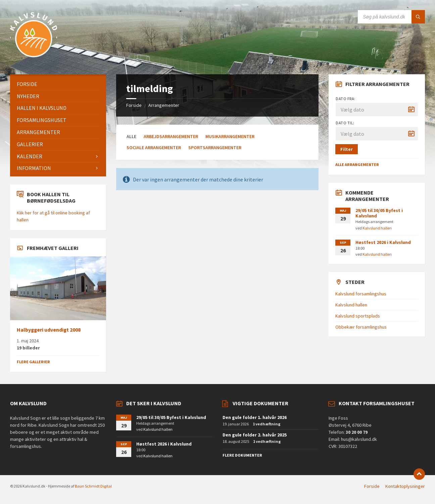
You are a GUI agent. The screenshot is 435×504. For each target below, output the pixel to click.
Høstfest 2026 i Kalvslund (383, 242)
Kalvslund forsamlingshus (361, 294)
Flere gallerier (33, 362)
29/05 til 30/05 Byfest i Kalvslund (379, 213)
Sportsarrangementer (215, 148)
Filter (347, 149)
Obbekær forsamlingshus (361, 327)
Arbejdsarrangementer (171, 136)
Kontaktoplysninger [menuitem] (405, 486)
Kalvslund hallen (377, 228)
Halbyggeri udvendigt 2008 (49, 330)
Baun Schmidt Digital (93, 486)
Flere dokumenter (242, 455)
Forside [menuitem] (372, 486)
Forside (134, 105)
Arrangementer (164, 105)
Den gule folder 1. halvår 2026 (255, 417)
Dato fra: (345, 99)
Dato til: (345, 123)
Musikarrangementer (230, 136)
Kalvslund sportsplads (358, 316)
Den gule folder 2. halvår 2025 (255, 435)
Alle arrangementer (357, 164)
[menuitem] (58, 84)
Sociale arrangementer (154, 148)
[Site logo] (34, 61)
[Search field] (391, 17)
